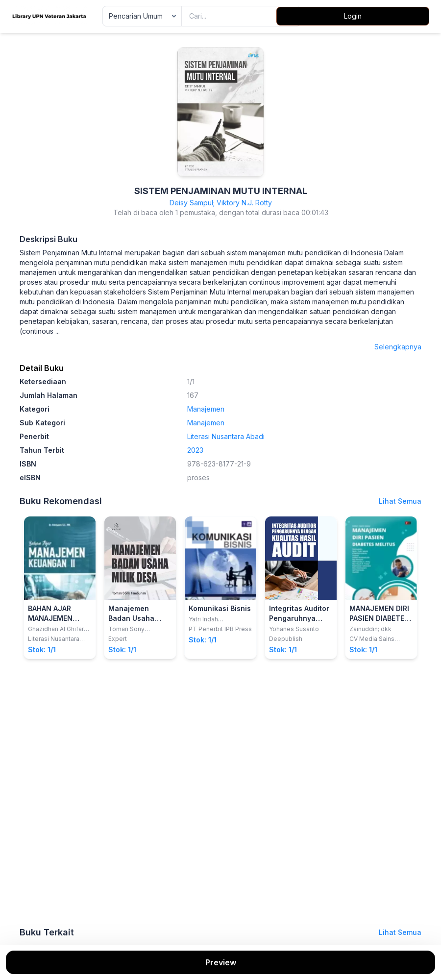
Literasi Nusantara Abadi (226, 436)
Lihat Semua (400, 501)
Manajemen (206, 409)
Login (353, 16)
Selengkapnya (398, 347)
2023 (195, 450)
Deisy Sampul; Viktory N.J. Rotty (221, 203)
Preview (221, 962)
